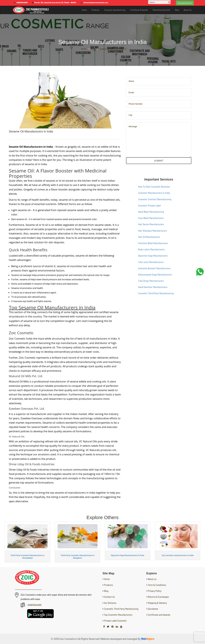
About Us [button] (188, 10)
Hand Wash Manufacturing (151, 213)
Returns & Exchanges (158, 597)
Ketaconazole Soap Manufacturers (155, 276)
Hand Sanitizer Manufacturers (153, 288)
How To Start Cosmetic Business (154, 188)
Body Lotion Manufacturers (151, 251)
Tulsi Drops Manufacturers (151, 282)
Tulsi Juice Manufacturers (151, 263)
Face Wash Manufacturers (151, 219)
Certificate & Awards (139, 10)
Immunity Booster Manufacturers (154, 269)
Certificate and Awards (159, 615)
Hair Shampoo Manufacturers (152, 232)
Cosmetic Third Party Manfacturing (121, 609)
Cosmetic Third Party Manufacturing (156, 294)
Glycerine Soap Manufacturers (153, 257)
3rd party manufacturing (115, 10)
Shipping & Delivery (157, 603)
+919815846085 (22, 2)
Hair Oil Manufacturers (149, 238)
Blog (177, 10)
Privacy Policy (155, 591)
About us (152, 579)
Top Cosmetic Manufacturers (118, 615)
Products (96, 10)
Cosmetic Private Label (149, 207)
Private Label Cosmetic (115, 621)
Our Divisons (110, 603)
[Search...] (159, 2)
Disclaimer (153, 609)
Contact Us (109, 597)
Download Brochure (185, 3)
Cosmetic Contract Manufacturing (155, 200)
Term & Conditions (157, 585)
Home (84, 10)
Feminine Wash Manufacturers (153, 244)
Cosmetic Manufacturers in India (154, 194)
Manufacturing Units (162, 10)
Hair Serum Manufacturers (151, 225)
